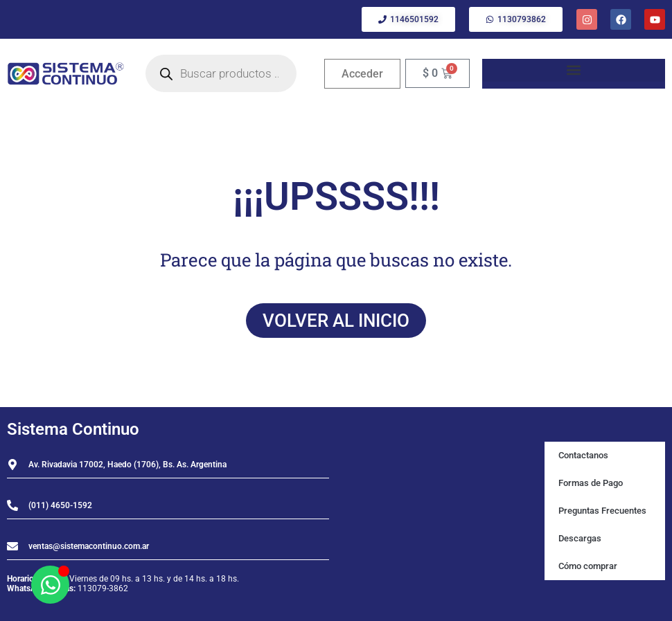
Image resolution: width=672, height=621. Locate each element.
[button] (574, 70)
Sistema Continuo (73, 429)
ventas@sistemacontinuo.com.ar (89, 546)
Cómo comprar (588, 566)
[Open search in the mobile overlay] (221, 73)
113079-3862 (103, 588)
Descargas (580, 538)
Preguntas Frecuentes (602, 511)
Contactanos (583, 455)
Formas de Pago (591, 483)
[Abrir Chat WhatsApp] (50, 585)
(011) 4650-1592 (60, 505)
